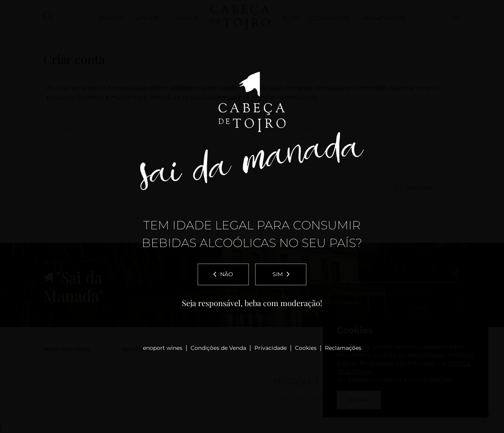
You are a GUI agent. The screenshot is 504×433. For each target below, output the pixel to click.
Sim (281, 274)
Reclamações (343, 348)
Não (223, 274)
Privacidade (271, 348)
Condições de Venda (218, 348)
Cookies (306, 348)
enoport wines (163, 348)
